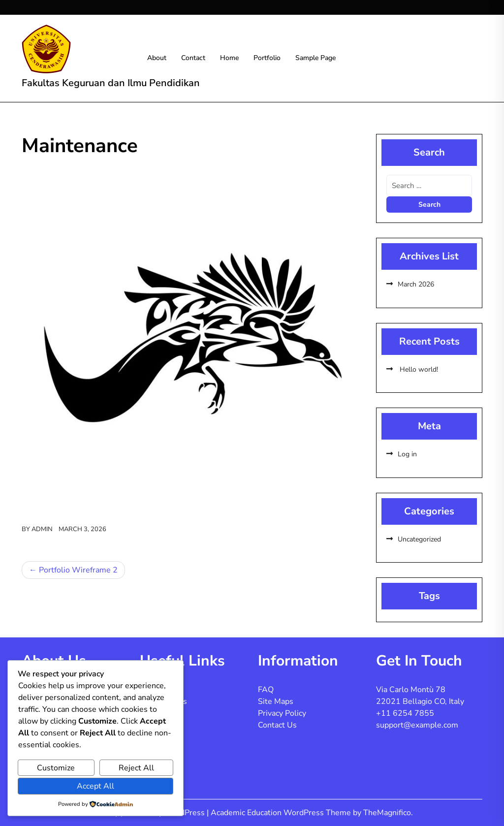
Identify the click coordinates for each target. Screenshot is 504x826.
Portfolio (267, 58)
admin (42, 529)
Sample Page (315, 58)
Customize (56, 768)
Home (229, 58)
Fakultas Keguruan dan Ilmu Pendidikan (111, 83)
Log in (407, 454)
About (157, 58)
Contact (193, 58)
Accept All (95, 786)
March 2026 (416, 284)
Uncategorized (419, 539)
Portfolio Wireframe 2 (78, 570)
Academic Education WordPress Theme (282, 813)
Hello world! (418, 369)
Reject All (136, 768)
